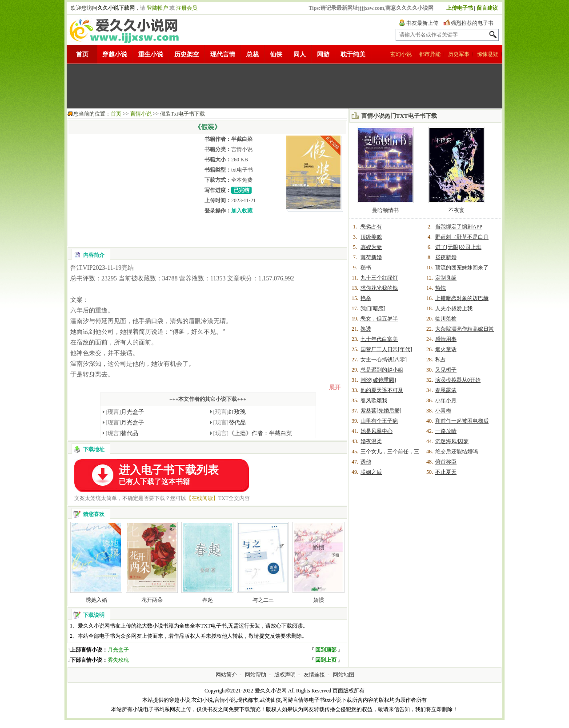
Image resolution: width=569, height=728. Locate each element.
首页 (82, 54)
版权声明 (285, 675)
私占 (441, 360)
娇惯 (319, 600)
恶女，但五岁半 (379, 319)
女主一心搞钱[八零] (384, 360)
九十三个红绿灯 (379, 278)
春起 (208, 600)
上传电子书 (460, 8)
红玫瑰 (230, 412)
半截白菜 (242, 139)
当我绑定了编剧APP (459, 227)
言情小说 (141, 114)
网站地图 (344, 675)
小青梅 (443, 411)
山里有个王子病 (379, 421)
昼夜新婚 (446, 257)
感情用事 (446, 339)
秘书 (366, 268)
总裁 (252, 54)
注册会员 (187, 8)
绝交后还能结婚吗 (457, 452)
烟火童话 (446, 349)
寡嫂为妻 (371, 247)
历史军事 (459, 54)
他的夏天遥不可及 (382, 390)
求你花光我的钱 (379, 288)
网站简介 (226, 675)
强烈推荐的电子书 (472, 23)
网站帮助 (256, 675)
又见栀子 (446, 370)
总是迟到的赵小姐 (382, 370)
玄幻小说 (401, 54)
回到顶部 (326, 650)
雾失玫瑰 (118, 660)
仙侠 (276, 54)
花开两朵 (152, 600)
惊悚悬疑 (488, 54)
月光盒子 (125, 412)
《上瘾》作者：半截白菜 (253, 433)
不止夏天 (446, 472)
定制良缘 (446, 278)
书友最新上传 (422, 23)
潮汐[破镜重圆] (378, 380)
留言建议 (487, 8)
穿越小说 (115, 54)
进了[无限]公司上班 (458, 247)
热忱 (441, 288)
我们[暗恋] (373, 308)
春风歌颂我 (374, 400)
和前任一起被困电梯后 (462, 421)
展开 (335, 387)
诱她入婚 (96, 600)
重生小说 (151, 54)
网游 (323, 54)
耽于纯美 (353, 54)
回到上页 (326, 660)
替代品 (230, 422)
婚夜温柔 (371, 441)
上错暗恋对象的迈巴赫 (462, 298)
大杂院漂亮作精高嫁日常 (465, 329)
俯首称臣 (446, 462)
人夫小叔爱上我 (454, 308)
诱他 (366, 462)
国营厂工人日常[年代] (386, 349)
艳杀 (366, 298)
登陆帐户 (157, 8)
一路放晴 (446, 431)
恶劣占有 (371, 227)
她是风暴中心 (377, 431)
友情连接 (314, 675)
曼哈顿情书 (385, 210)
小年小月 (446, 400)
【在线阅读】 (202, 498)
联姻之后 (371, 472)
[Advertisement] (284, 86)
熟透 (366, 329)
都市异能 (430, 54)
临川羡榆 (446, 319)
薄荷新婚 (371, 257)
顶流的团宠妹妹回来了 (462, 268)
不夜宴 (457, 210)
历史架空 (187, 54)
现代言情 (223, 54)
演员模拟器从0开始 (458, 380)
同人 (300, 54)
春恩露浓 (446, 390)
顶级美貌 (371, 237)
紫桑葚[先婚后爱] (381, 411)
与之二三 (263, 600)
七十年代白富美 (379, 339)
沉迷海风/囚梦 (452, 441)
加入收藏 (242, 211)
